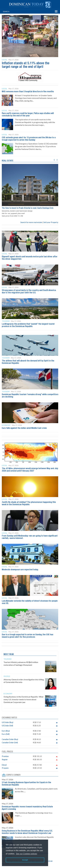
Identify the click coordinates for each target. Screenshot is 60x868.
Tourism (6, 321)
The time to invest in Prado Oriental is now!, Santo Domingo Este (28, 208)
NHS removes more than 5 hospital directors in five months (28, 92)
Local (5, 60)
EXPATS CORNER (13, 775)
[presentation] (54, 159)
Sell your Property (51, 222)
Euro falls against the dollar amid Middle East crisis (24, 428)
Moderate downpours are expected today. (20, 570)
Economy (6, 425)
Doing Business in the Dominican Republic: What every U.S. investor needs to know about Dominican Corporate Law (24, 699)
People (7, 676)
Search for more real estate (31, 222)
